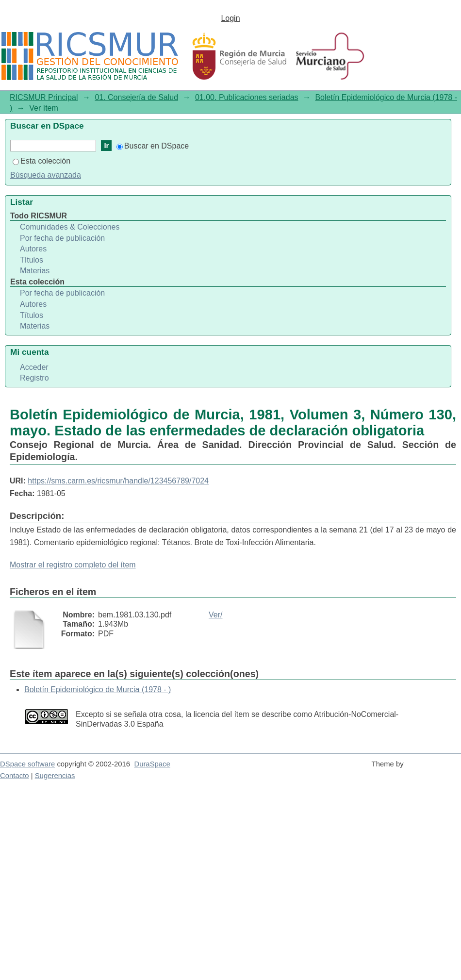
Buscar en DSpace (153, 146)
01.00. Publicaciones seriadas (247, 97)
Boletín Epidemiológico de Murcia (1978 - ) (98, 689)
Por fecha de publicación (62, 238)
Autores (33, 249)
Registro (34, 378)
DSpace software (27, 764)
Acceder (34, 367)
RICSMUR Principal (44, 97)
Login (230, 18)
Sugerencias (55, 776)
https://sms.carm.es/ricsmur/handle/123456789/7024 (118, 481)
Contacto (15, 776)
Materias (35, 271)
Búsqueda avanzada (46, 175)
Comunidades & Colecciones (70, 227)
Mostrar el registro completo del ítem (73, 565)
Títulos (32, 260)
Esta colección (41, 161)
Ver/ (215, 615)
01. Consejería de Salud (136, 97)
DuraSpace (152, 764)
